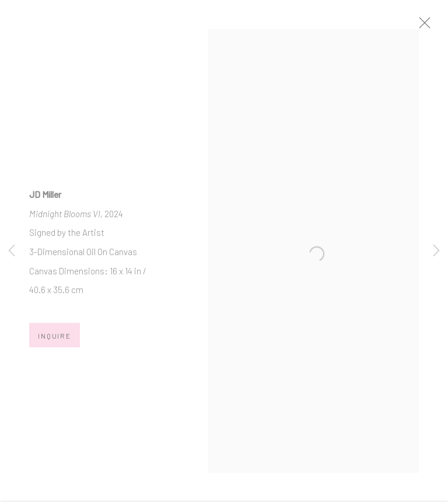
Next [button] (436, 251)
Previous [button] (12, 251)
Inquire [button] (55, 343)
